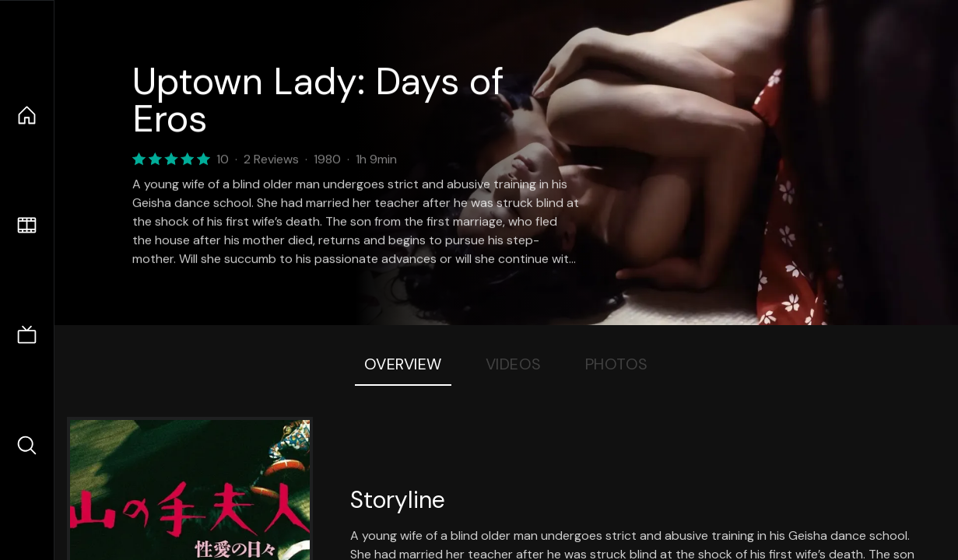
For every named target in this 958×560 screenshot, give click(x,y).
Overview (403, 364)
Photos (617, 364)
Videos (514, 364)
